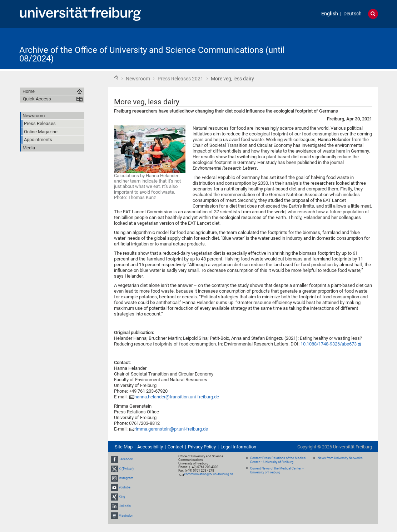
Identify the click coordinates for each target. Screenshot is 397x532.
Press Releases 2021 (180, 79)
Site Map (124, 447)
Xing (122, 497)
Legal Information (238, 447)
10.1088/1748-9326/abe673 (329, 344)
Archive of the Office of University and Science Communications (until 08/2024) (152, 54)
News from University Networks (340, 458)
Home (116, 78)
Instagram (126, 478)
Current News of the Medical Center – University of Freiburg (277, 470)
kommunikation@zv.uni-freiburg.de (209, 474)
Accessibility (150, 447)
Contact (175, 447)
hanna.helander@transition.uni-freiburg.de (177, 397)
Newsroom (138, 79)
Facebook (126, 459)
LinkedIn (125, 506)
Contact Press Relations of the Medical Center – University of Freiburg (278, 460)
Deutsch (353, 14)
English (330, 14)
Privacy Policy (202, 447)
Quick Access (37, 99)
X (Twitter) (126, 469)
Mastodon (126, 516)
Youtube (125, 487)
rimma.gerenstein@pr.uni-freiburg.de (171, 429)
